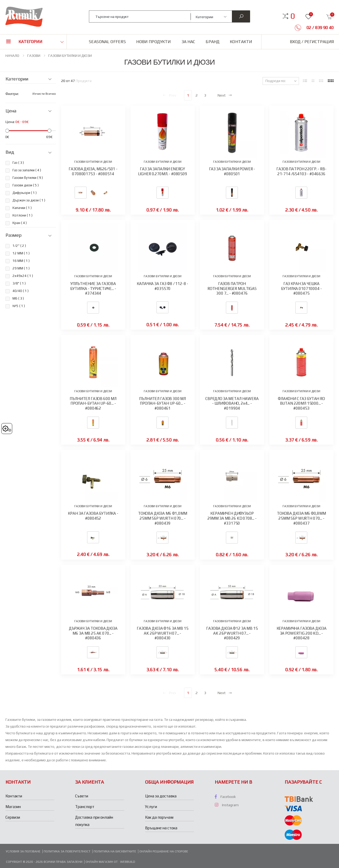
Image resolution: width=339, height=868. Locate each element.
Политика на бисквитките (115, 851)
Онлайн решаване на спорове (164, 851)
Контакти (241, 42)
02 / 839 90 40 (320, 28)
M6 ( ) (18, 298)
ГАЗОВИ (34, 56)
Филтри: (12, 94)
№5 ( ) (19, 306)
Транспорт (85, 807)
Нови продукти (154, 42)
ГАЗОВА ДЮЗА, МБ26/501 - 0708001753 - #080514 (93, 171)
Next (225, 95)
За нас (188, 42)
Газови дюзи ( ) (26, 185)
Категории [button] (30, 42)
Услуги (151, 807)
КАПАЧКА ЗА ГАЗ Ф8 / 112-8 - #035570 (162, 286)
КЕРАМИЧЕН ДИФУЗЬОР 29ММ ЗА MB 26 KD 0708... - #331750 (232, 518)
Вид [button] (10, 152)
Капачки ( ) (22, 208)
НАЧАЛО (12, 56)
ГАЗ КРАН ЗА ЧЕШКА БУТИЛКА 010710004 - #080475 (301, 289)
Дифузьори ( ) (25, 193)
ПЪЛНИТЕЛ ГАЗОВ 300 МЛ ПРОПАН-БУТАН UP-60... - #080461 (162, 404)
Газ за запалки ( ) (27, 170)
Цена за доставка (161, 796)
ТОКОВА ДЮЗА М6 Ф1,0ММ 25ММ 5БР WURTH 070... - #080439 (163, 518)
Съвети (82, 796)
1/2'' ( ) (19, 246)
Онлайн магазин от (102, 862)
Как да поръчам (159, 817)
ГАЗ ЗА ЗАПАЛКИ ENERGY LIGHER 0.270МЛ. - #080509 (163, 171)
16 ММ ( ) (21, 261)
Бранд (213, 42)
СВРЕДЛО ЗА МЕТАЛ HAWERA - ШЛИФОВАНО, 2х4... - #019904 (232, 404)
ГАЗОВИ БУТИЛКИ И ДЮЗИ (70, 56)
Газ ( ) (18, 163)
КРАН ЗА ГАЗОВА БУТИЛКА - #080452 (93, 516)
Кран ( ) (20, 223)
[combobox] (140, 16)
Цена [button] (11, 111)
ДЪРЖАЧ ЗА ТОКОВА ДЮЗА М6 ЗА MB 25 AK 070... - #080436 (93, 633)
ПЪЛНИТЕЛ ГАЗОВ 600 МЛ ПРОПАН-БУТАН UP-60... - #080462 (93, 404)
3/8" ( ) (19, 283)
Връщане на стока (161, 828)
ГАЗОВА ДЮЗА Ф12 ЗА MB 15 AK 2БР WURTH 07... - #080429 (232, 633)
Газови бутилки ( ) (28, 178)
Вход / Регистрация (312, 42)
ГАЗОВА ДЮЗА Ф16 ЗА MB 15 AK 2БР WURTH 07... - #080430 (162, 633)
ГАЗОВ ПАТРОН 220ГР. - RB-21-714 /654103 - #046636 (301, 171)
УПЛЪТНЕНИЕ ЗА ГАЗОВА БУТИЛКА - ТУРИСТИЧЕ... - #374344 (93, 289)
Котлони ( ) (22, 215)
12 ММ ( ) (21, 253)
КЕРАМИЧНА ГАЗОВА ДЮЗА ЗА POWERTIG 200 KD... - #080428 (302, 633)
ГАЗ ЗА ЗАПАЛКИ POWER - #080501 (232, 171)
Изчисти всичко (44, 94)
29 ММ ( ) (21, 268)
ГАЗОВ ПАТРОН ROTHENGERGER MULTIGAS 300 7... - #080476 (232, 289)
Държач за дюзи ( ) (29, 200)
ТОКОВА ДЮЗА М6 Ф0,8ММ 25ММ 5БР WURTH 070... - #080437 (301, 518)
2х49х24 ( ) (23, 276)
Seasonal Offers (107, 42)
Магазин (13, 807)
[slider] (7, 131)
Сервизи (13, 817)
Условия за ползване (23, 851)
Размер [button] (14, 235)
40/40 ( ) (21, 291)
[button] (293, 16)
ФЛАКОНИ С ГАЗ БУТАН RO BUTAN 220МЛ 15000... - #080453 (301, 404)
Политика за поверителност (67, 851)
